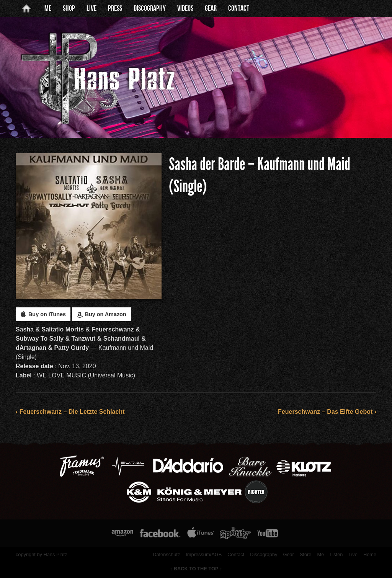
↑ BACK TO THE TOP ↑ (196, 569)
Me (48, 8)
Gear (211, 8)
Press (115, 8)
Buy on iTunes (43, 314)
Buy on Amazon (101, 314)
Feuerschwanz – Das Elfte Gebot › (327, 412)
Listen (336, 554)
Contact (239, 8)
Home (370, 554)
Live (91, 8)
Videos (185, 8)
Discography (150, 8)
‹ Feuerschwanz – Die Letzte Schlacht (70, 412)
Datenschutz (166, 554)
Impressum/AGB (204, 554)
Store (306, 554)
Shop (69, 8)
